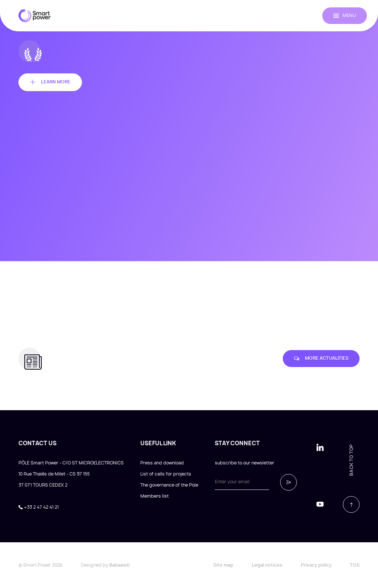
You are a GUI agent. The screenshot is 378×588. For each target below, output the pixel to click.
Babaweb (120, 565)
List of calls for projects (166, 474)
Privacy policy (316, 565)
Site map (223, 565)
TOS (355, 565)
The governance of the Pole (169, 485)
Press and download (162, 463)
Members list (154, 496)
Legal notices (267, 565)
